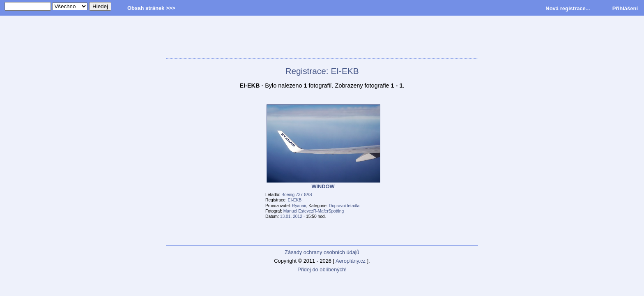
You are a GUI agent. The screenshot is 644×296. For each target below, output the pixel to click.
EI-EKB (295, 200)
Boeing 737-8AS (297, 195)
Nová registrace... (568, 8)
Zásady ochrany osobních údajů (322, 252)
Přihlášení (625, 8)
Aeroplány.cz (351, 261)
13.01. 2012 (291, 216)
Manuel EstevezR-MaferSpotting (314, 211)
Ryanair (299, 206)
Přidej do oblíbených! (322, 269)
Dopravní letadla (344, 206)
